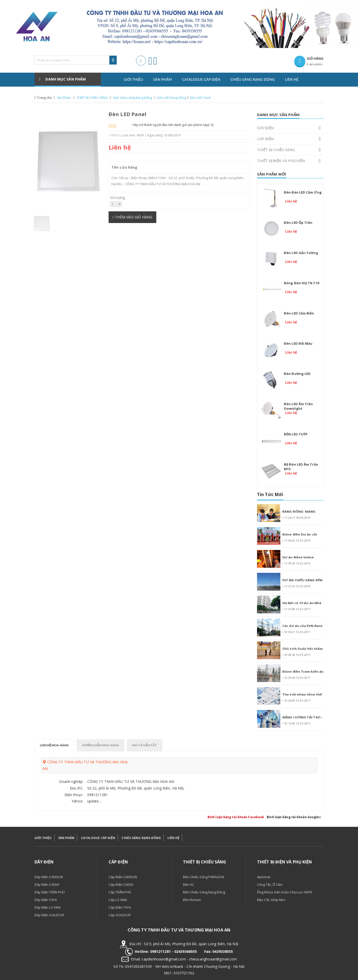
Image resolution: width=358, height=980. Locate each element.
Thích (113, 135)
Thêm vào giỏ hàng (132, 217)
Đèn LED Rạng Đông (172, 98)
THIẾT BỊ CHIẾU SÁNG (92, 98)
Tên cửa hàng (124, 167)
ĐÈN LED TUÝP (296, 434)
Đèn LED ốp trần (298, 223)
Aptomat (264, 877)
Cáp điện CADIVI (121, 884)
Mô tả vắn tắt (145, 745)
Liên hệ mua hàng (54, 745)
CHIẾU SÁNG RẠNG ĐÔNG (141, 838)
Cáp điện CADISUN (123, 877)
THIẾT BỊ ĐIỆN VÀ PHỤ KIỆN (281, 161)
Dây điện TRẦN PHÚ (50, 892)
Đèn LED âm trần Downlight (299, 406)
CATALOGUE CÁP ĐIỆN (98, 838)
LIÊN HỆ (174, 838)
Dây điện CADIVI (47, 884)
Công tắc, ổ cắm (270, 884)
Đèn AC (189, 884)
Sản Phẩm (64, 98)
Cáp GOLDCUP (120, 915)
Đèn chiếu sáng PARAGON (203, 877)
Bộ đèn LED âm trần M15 (301, 467)
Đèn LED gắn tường (301, 253)
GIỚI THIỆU (43, 838)
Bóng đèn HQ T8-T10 (302, 283)
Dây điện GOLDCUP (50, 915)
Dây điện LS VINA (48, 907)
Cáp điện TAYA (120, 907)
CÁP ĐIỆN (265, 139)
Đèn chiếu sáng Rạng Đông (133, 98)
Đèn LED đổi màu (298, 343)
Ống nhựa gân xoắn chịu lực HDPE (285, 892)
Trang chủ (44, 98)
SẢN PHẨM (66, 838)
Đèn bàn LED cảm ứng (303, 192)
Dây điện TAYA (46, 900)
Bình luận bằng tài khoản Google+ (294, 817)
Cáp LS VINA (118, 900)
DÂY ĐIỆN (265, 128)
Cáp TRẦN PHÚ (120, 892)
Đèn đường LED (297, 374)
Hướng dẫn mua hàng (100, 745)
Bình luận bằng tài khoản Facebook (236, 817)
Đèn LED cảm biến (299, 313)
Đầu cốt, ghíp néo (271, 900)
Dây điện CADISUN (49, 877)
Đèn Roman (192, 900)
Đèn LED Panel (200, 98)
